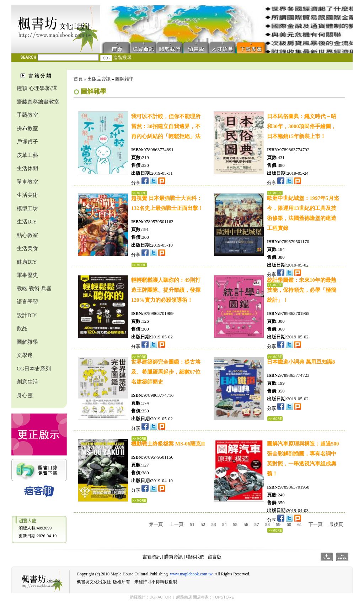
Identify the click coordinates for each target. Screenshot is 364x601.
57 (257, 524)
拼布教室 (27, 128)
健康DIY (27, 262)
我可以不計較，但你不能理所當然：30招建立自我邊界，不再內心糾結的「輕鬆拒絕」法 (166, 126)
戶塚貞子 (27, 142)
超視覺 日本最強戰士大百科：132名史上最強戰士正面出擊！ (167, 203)
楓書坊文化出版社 (56, 29)
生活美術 (27, 195)
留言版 (196, 47)
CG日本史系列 (34, 369)
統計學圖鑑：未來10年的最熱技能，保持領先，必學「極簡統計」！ (302, 290)
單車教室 (27, 182)
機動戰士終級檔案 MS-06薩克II (168, 444)
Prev (342, 557)
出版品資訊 (99, 79)
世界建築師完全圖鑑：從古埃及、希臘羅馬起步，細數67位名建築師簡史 (166, 372)
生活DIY (27, 222)
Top (327, 557)
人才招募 (223, 47)
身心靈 (25, 395)
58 (267, 524)
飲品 (22, 328)
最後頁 (336, 524)
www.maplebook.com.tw (191, 574)
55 (235, 524)
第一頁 (156, 524)
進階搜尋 (122, 57)
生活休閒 (27, 168)
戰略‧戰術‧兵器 (34, 289)
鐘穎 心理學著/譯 (37, 88)
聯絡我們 (170, 47)
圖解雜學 (27, 342)
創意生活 (27, 382)
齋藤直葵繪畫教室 (38, 102)
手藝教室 (27, 115)
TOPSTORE (223, 597)
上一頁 (176, 524)
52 (203, 524)
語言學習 (27, 302)
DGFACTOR (160, 597)
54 (224, 524)
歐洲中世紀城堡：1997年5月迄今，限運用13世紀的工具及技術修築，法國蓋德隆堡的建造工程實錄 (303, 213)
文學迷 (25, 355)
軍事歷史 (27, 275)
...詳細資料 (139, 265)
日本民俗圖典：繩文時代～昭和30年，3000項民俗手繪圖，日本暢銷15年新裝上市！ (302, 126)
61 (300, 524)
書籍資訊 (152, 557)
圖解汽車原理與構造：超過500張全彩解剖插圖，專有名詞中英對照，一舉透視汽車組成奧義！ (303, 459)
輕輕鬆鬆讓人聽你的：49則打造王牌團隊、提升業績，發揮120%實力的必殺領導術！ (166, 290)
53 (214, 524)
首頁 (115, 47)
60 (289, 524)
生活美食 (27, 248)
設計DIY (27, 315)
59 (278, 524)
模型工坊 (27, 209)
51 (192, 524)
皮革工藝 (27, 155)
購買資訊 (144, 47)
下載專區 (252, 47)
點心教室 (27, 235)
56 (246, 524)
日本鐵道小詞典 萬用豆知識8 (301, 362)
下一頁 (315, 524)
